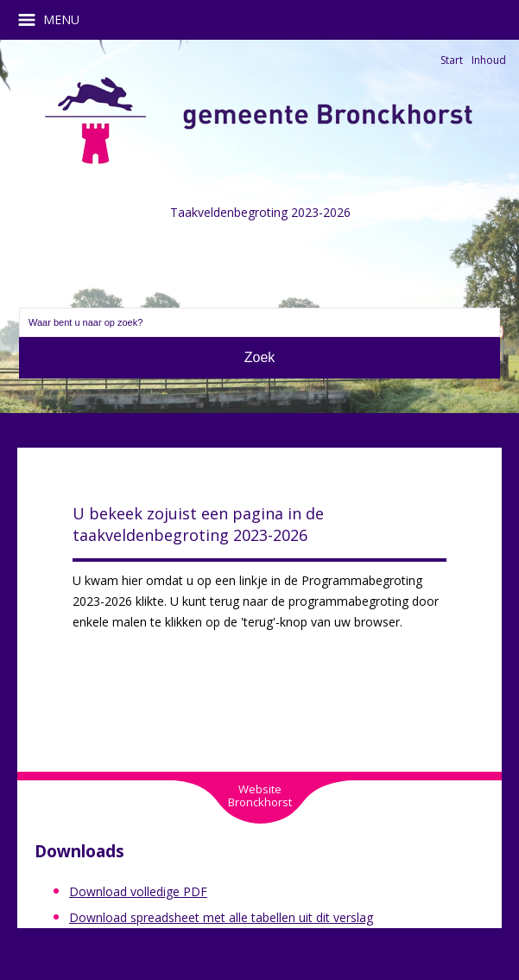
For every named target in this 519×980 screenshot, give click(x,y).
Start (452, 60)
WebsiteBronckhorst (260, 795)
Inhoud (489, 60)
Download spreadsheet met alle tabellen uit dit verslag (221, 917)
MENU (55, 20)
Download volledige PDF (138, 891)
